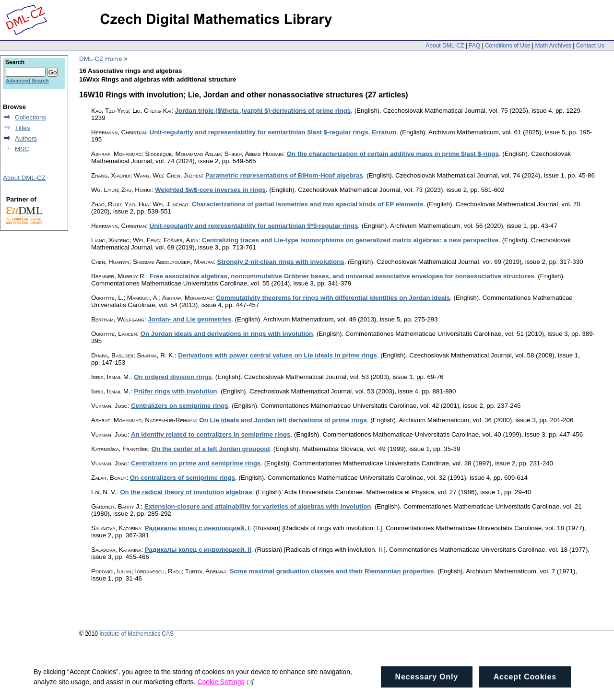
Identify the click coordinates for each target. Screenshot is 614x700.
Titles (22, 128)
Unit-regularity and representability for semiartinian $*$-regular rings (254, 226)
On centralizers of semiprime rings (183, 478)
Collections (30, 117)
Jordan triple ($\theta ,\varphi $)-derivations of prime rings (263, 111)
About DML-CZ (445, 46)
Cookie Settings (226, 689)
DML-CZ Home (101, 59)
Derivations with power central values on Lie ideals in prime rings (277, 355)
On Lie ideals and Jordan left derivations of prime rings (283, 420)
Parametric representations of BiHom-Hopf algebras (284, 175)
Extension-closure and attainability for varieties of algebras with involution (258, 506)
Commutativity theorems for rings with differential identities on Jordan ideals (333, 298)
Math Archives (553, 46)
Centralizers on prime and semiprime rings (196, 463)
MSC (22, 149)
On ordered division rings (173, 377)
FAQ (474, 46)
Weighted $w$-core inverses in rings (210, 190)
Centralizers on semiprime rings (180, 406)
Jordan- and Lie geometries (189, 319)
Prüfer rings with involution (175, 391)
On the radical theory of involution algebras (186, 492)
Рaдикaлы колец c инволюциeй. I (197, 528)
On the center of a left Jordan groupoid (211, 449)
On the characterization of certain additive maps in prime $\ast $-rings (393, 154)
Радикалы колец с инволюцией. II (198, 550)
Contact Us (590, 46)
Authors (26, 138)
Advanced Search (27, 81)
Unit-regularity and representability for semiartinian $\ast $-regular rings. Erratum (273, 132)
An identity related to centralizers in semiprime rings (211, 434)
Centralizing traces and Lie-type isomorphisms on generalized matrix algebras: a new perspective (350, 240)
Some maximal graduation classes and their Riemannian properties (332, 571)
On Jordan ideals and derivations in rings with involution (227, 334)
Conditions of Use (508, 46)
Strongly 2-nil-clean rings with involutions (281, 262)
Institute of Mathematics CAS (136, 634)
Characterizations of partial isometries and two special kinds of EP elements (308, 204)
